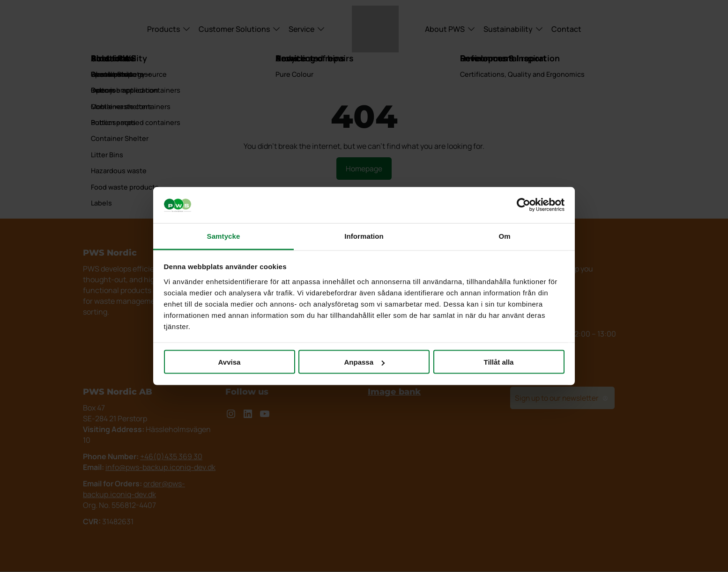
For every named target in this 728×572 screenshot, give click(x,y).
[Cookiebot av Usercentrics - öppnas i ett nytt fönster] (524, 205)
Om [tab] (504, 236)
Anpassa (364, 362)
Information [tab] (364, 236)
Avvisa (230, 362)
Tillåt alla (499, 362)
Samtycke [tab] (224, 236)
